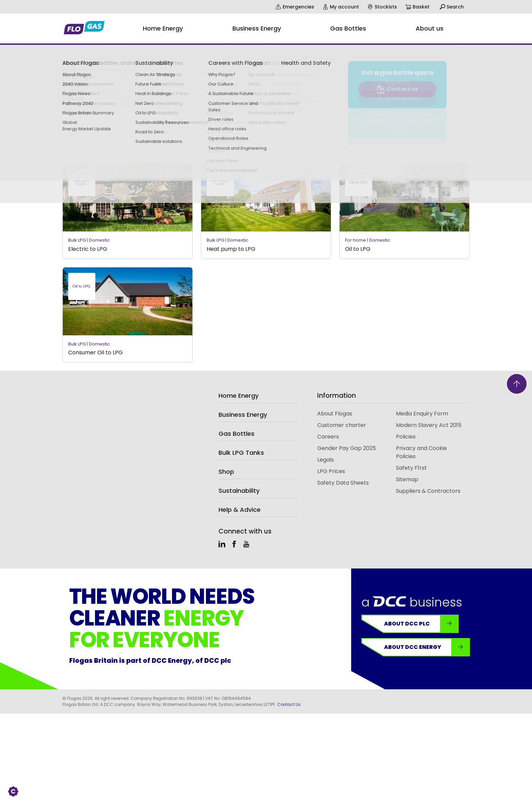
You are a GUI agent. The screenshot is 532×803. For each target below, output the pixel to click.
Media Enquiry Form (422, 414)
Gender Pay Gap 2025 (347, 448)
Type (335, 141)
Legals (326, 460)
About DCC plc (421, 624)
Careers (328, 437)
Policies (406, 437)
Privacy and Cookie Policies (421, 452)
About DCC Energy (427, 647)
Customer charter (342, 425)
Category (200, 141)
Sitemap (407, 479)
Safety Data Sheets (343, 483)
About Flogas (335, 414)
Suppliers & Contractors (428, 491)
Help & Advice (240, 510)
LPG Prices (331, 471)
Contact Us (289, 704)
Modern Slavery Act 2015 (429, 425)
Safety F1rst (411, 468)
